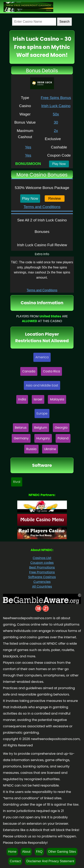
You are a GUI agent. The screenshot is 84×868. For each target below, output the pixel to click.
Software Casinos (42, 577)
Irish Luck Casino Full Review (42, 245)
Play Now (59, 164)
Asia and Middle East (42, 385)
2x (56, 131)
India (22, 399)
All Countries (42, 587)
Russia (31, 449)
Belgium (41, 428)
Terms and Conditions (42, 207)
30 (56, 122)
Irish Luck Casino (56, 106)
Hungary (43, 438)
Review (55, 198)
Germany (21, 438)
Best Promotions (42, 567)
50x (56, 114)
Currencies (42, 582)
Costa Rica (51, 371)
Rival (17, 482)
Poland (63, 438)
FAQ (39, 852)
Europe (42, 413)
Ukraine (50, 449)
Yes (28, 147)
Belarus (21, 428)
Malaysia (57, 399)
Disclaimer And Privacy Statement (50, 861)
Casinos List (42, 558)
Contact (15, 861)
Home (12, 852)
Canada (29, 371)
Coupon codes (42, 563)
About (26, 852)
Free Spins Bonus (56, 98)
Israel (38, 399)
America (42, 357)
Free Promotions (42, 572)
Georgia (61, 428)
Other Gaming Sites (62, 852)
